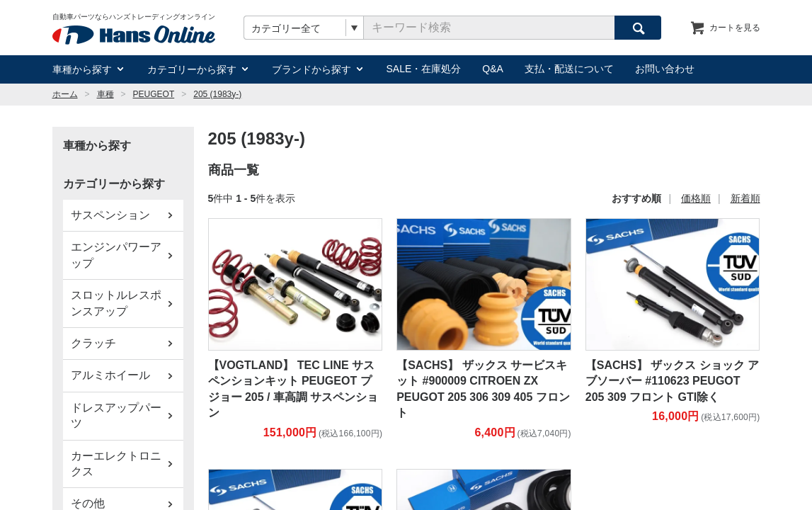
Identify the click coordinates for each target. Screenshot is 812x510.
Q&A (493, 69)
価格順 (696, 198)
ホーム (65, 94)
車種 (105, 94)
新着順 (745, 198)
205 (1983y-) (217, 94)
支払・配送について (569, 69)
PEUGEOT (154, 94)
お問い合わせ (665, 69)
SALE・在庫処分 (424, 69)
